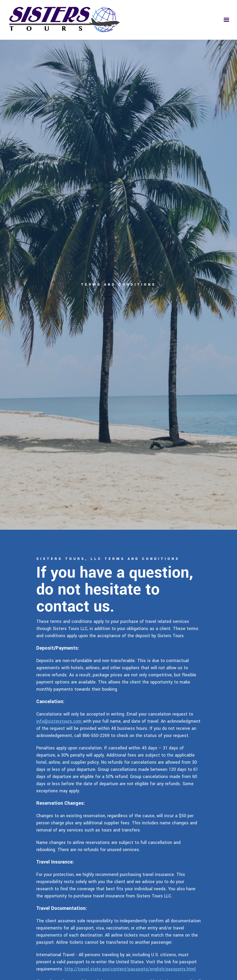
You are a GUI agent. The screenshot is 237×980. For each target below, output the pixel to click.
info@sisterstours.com (60, 721)
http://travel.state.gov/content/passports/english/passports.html (130, 969)
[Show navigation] (225, 20)
